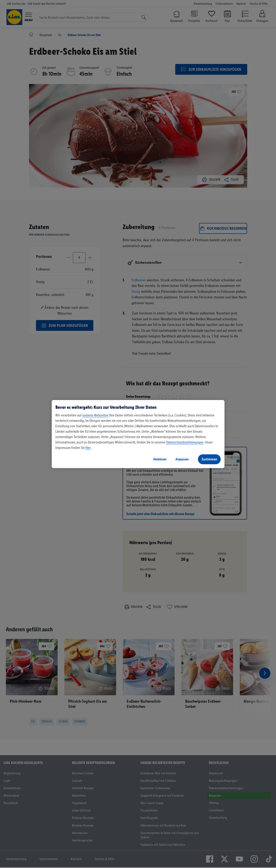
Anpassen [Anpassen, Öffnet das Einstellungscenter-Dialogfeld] (182, 459)
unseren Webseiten (95, 415)
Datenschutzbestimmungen (185, 442)
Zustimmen (209, 459)
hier (88, 448)
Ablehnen (160, 459)
